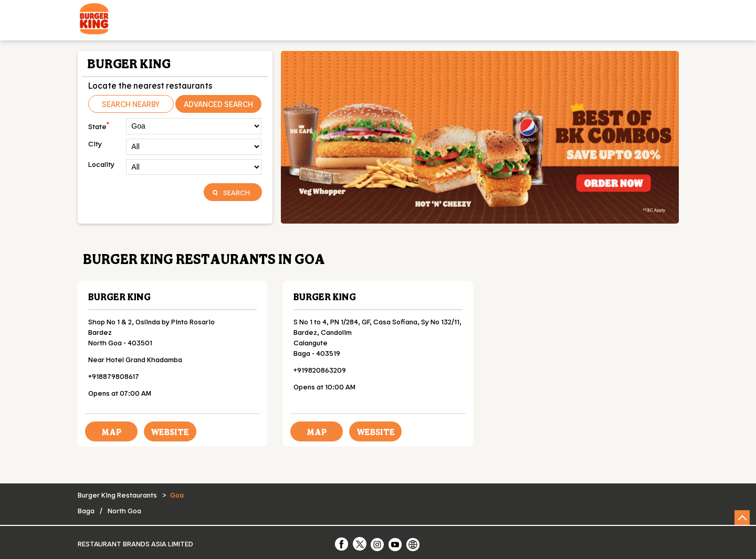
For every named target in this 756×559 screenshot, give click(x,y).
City (95, 144)
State (99, 125)
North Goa (124, 510)
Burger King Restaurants (118, 495)
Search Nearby (131, 104)
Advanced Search (218, 104)
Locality (101, 164)
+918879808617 (114, 376)
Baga (86, 510)
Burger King (119, 297)
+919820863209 (320, 370)
